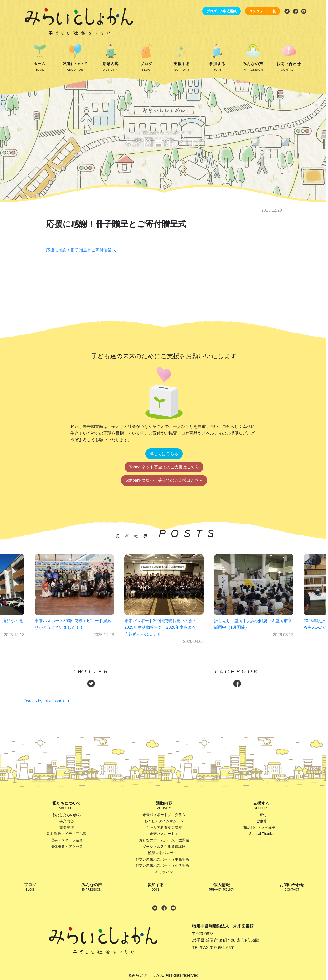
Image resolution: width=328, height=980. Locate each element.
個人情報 (222, 887)
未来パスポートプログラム (164, 815)
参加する (217, 67)
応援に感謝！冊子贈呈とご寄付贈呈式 (81, 250)
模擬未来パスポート (164, 853)
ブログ (146, 67)
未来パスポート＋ (164, 834)
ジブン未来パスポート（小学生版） (164, 865)
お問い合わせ (288, 67)
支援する (182, 67)
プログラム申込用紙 (222, 11)
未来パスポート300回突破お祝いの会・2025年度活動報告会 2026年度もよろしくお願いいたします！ (162, 627)
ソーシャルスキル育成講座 (164, 847)
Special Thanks (261, 834)
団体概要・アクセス (67, 847)
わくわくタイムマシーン (164, 821)
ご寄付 (261, 815)
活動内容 (111, 67)
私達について (75, 67)
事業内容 (67, 821)
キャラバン (164, 872)
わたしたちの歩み (67, 815)
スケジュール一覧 (263, 11)
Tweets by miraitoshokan (46, 701)
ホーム (40, 67)
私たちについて (67, 806)
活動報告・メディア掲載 (67, 834)
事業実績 (67, 828)
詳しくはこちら (164, 454)
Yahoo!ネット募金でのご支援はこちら (164, 467)
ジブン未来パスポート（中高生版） (164, 859)
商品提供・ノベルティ (261, 828)
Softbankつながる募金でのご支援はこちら (164, 480)
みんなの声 (253, 67)
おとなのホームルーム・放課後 (164, 840)
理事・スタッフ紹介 (67, 840)
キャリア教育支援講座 (164, 828)
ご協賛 (261, 821)
